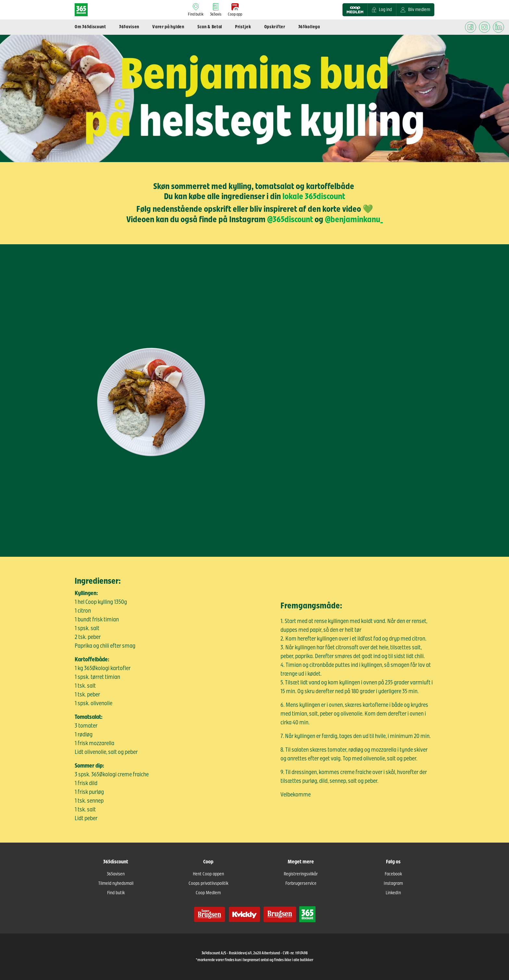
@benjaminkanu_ (354, 220)
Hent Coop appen (208, 874)
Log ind (382, 10)
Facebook (393, 874)
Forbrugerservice (301, 884)
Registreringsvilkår (301, 874)
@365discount (290, 220)
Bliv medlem (415, 10)
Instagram (393, 884)
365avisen (116, 874)
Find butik (116, 893)
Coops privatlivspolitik (208, 884)
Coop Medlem (208, 893)
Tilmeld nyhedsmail (116, 884)
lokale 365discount (314, 197)
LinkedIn (393, 893)
